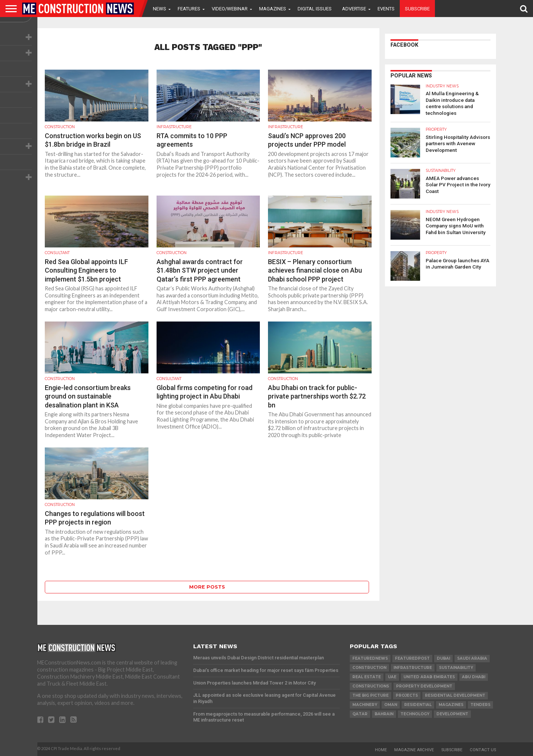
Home (381, 750)
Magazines (273, 9)
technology (415, 714)
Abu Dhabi (474, 677)
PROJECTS (407, 695)
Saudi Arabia (472, 658)
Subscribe (417, 9)
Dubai (443, 658)
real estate (367, 677)
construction (369, 668)
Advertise (354, 9)
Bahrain (384, 714)
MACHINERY (365, 705)
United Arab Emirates (429, 677)
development (452, 714)
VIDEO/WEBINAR (230, 9)
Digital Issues (315, 9)
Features (189, 9)
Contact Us (483, 750)
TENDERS (480, 705)
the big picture (371, 695)
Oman (391, 705)
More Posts (207, 587)
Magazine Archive (414, 750)
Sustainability (456, 668)
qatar (360, 714)
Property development (424, 686)
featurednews (370, 658)
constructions (371, 686)
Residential (418, 705)
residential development (455, 695)
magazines (451, 705)
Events (386, 9)
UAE (392, 677)
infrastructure (413, 668)
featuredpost (412, 658)
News (160, 9)
